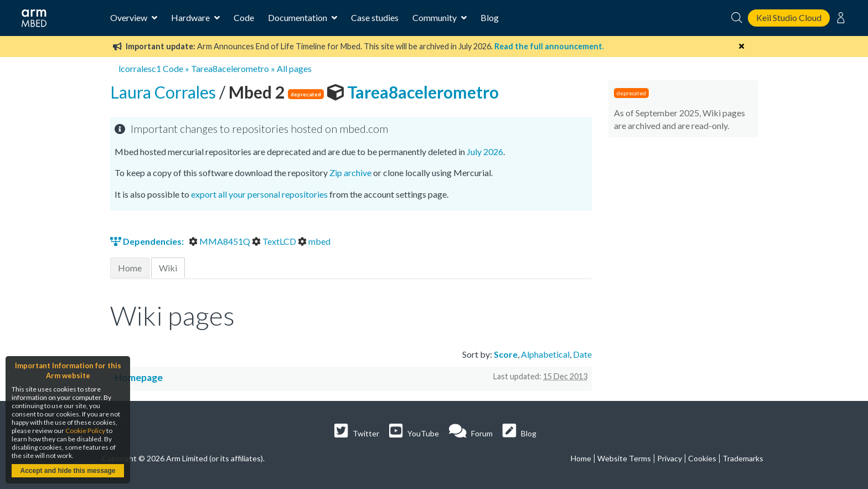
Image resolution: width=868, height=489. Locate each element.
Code (244, 17)
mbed (314, 241)
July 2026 (485, 151)
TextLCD (275, 241)
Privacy (670, 458)
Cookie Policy (85, 431)
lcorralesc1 (140, 68)
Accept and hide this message (68, 471)
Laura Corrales (165, 92)
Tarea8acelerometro (230, 68)
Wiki (168, 268)
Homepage (139, 377)
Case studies (375, 17)
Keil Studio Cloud (789, 17)
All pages (294, 68)
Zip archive (350, 173)
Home (130, 268)
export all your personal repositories (259, 194)
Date (582, 354)
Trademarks (743, 458)
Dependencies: (148, 241)
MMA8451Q (220, 241)
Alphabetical (545, 354)
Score (506, 354)
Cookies (702, 458)
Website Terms (624, 458)
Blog (490, 17)
